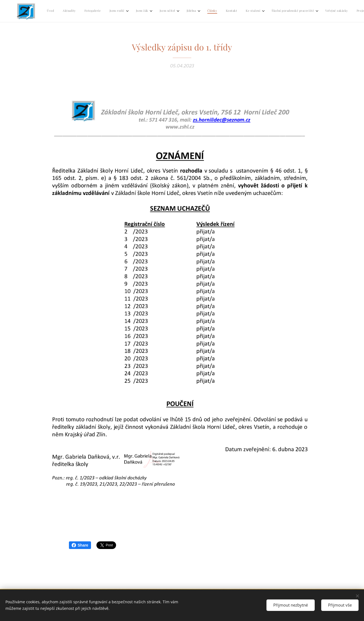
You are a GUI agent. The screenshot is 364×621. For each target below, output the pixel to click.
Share (80, 545)
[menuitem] (191, 11)
